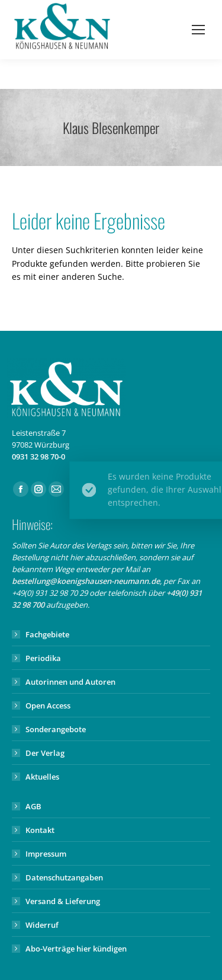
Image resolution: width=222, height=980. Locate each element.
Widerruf (42, 925)
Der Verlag (45, 753)
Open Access (48, 706)
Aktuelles (42, 777)
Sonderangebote (56, 729)
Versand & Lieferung (63, 901)
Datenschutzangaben (64, 877)
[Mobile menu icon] (198, 30)
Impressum (46, 854)
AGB (33, 806)
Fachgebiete (47, 634)
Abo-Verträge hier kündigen (76, 949)
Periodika (43, 658)
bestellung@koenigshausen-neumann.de (86, 581)
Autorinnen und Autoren (70, 682)
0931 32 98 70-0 (38, 457)
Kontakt (40, 830)
